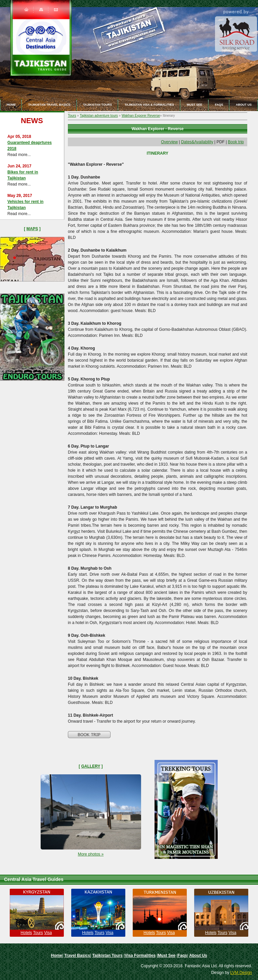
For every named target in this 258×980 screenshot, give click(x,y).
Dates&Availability (197, 142)
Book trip (236, 142)
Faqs (219, 105)
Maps (32, 229)
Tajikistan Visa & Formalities (149, 105)
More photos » (91, 854)
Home (11, 105)
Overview (169, 142)
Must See (195, 105)
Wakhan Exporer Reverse (141, 116)
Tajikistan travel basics (49, 105)
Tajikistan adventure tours (99, 116)
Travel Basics (77, 956)
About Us (198, 956)
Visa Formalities (140, 956)
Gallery (91, 766)
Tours (72, 116)
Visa (48, 933)
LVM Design (241, 973)
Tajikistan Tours (97, 105)
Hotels (26, 933)
